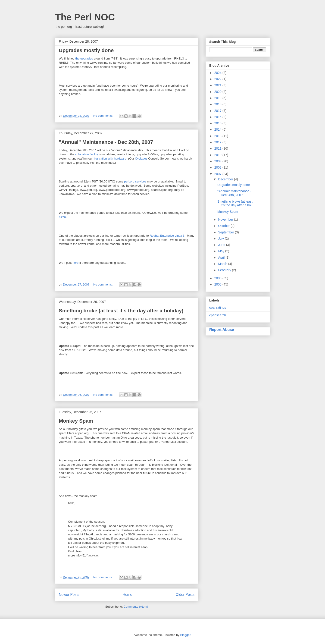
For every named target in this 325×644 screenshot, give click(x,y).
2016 (218, 117)
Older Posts (185, 595)
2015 (218, 123)
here (75, 263)
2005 (218, 284)
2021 (218, 85)
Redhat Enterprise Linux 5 (167, 236)
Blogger (185, 635)
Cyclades (141, 159)
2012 (218, 142)
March (223, 264)
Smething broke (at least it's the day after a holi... (236, 203)
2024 (218, 73)
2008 (218, 167)
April (222, 258)
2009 (218, 161)
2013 (218, 136)
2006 (218, 278)
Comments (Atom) (136, 607)
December (226, 179)
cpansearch (218, 315)
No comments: (103, 116)
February (225, 270)
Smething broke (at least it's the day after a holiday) (121, 311)
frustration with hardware (110, 159)
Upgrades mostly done (86, 50)
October (224, 226)
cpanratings (218, 308)
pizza (62, 217)
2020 (218, 92)
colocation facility (86, 154)
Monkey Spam (76, 421)
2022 (218, 79)
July (221, 239)
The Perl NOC (85, 17)
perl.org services (135, 181)
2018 (218, 104)
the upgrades (84, 58)
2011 (218, 148)
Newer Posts (69, 595)
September (226, 232)
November (226, 220)
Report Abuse (222, 330)
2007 (218, 174)
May (222, 251)
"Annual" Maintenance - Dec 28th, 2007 (106, 142)
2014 (218, 129)
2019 (218, 98)
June (222, 245)
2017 (218, 111)
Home (128, 595)
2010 (218, 155)
